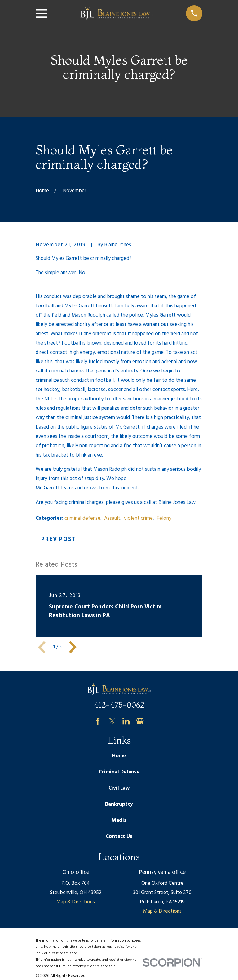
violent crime (138, 518)
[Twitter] (112, 721)
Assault (112, 518)
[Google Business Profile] (140, 721)
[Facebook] (98, 721)
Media (119, 820)
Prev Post (59, 539)
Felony (164, 518)
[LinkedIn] (126, 721)
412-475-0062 (119, 705)
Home (119, 756)
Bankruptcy (119, 804)
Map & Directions (76, 902)
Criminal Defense (119, 772)
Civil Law (119, 788)
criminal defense (82, 518)
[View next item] (73, 647)
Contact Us (119, 837)
